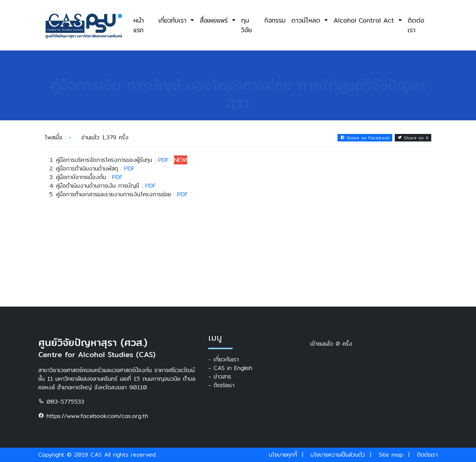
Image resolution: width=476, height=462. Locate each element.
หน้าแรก (139, 25)
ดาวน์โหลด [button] (307, 20)
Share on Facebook (365, 138)
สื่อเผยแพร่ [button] (215, 20)
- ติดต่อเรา (221, 385)
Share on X (413, 138)
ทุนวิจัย (247, 25)
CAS (96, 455)
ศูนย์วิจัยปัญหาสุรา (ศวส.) (93, 342)
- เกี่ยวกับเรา (224, 360)
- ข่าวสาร (220, 377)
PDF (164, 160)
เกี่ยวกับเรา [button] (174, 20)
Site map (391, 455)
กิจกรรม (275, 20)
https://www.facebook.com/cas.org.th (93, 416)
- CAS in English (230, 368)
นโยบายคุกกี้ (283, 455)
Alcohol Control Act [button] (365, 20)
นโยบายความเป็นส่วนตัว (338, 455)
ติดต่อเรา (416, 25)
